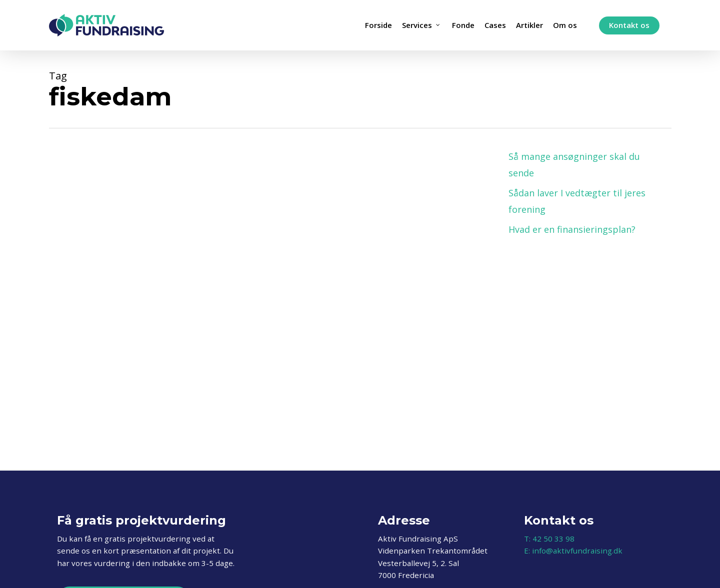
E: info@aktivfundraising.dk (573, 551)
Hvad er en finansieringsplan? (572, 229)
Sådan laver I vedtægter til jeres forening (577, 201)
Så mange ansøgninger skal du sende (574, 164)
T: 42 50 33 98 (549, 539)
